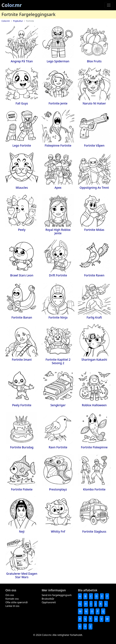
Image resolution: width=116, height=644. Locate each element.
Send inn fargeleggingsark (57, 595)
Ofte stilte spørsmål (17, 602)
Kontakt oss (12, 599)
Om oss (10, 595)
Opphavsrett (49, 602)
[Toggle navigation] (109, 5)
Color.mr (12, 5)
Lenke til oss (12, 606)
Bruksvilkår (48, 599)
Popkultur (18, 21)
